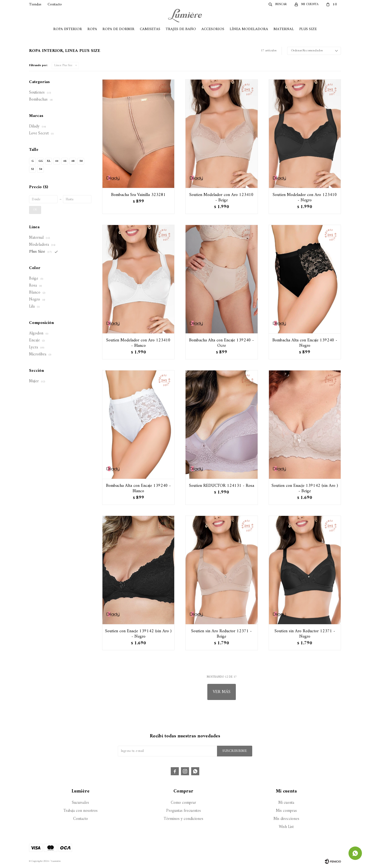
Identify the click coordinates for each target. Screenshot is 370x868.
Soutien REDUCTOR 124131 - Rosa (222, 486)
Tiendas (35, 4)
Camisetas (150, 29)
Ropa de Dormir (118, 29)
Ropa (92, 29)
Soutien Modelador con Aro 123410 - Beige (221, 198)
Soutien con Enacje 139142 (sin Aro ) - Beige (305, 488)
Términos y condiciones (184, 819)
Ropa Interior (68, 29)
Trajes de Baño (181, 29)
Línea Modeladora (249, 29)
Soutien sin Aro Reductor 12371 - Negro (305, 634)
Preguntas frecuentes (184, 811)
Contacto (55, 4)
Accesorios (213, 29)
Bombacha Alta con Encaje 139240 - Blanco (138, 488)
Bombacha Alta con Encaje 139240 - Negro (305, 343)
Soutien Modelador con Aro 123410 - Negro (305, 198)
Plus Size (308, 29)
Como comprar (183, 803)
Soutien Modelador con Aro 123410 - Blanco (138, 343)
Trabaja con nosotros (81, 811)
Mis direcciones (286, 819)
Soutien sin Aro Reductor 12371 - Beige (221, 634)
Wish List (286, 827)
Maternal (284, 29)
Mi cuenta (286, 803)
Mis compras (286, 811)
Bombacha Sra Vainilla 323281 (138, 195)
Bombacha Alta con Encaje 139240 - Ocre (221, 343)
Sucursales (80, 803)
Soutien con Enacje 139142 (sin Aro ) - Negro (138, 634)
